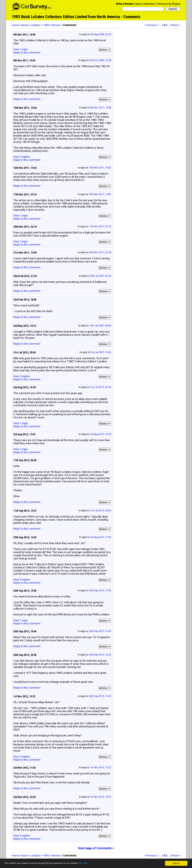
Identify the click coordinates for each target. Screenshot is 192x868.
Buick (25, 25)
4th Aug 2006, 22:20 (101, 34)
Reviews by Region (169, 4)
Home (15, 25)
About (139, 4)
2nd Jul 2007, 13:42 (101, 352)
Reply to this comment (27, 52)
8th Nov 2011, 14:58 (101, 108)
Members (150, 4)
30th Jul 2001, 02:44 (100, 276)
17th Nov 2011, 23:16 (100, 226)
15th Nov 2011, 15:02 (100, 168)
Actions (105, 50)
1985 (46, 25)
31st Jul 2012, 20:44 (100, 387)
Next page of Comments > (96, 848)
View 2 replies (22, 157)
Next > (176, 25)
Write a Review (125, 4)
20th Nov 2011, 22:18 (100, 252)
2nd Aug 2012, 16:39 (100, 434)
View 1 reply (21, 49)
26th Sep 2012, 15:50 (100, 696)
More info (92, 863)
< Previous (151, 25)
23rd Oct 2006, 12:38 (100, 60)
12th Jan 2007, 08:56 (100, 326)
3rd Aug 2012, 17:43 (101, 537)
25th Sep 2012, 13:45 (100, 590)
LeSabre (36, 25)
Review (56, 25)
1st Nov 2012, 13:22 (101, 767)
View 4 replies (22, 580)
